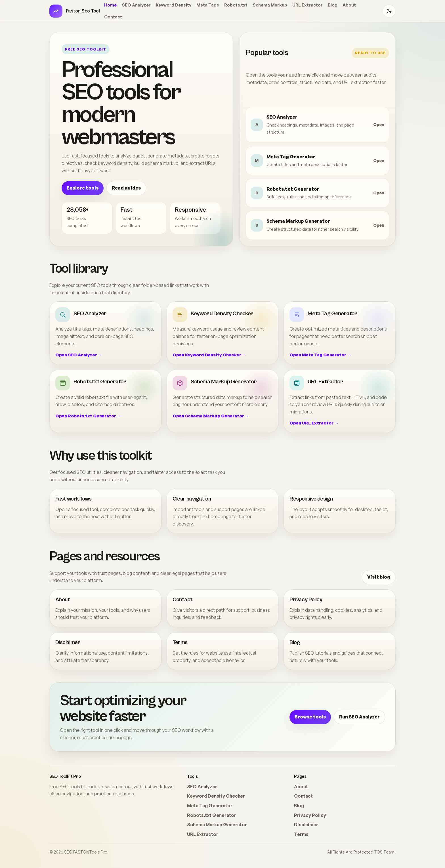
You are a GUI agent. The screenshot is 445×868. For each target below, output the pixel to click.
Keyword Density (174, 5)
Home (110, 5)
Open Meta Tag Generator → (320, 355)
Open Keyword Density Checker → (209, 355)
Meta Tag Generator (210, 806)
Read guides (126, 188)
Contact (113, 17)
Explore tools (83, 188)
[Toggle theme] (389, 11)
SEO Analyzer (136, 5)
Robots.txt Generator (212, 815)
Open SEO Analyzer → (79, 355)
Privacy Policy (306, 600)
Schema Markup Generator (217, 825)
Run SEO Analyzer (359, 717)
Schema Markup (270, 5)
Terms (180, 643)
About (349, 5)
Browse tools (310, 717)
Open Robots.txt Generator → (88, 416)
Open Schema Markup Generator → (211, 416)
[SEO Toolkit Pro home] (74, 11)
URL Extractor (307, 5)
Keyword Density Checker (216, 796)
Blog (333, 5)
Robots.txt (236, 5)
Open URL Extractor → (314, 423)
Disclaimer (68, 643)
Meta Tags (208, 5)
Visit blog (379, 577)
